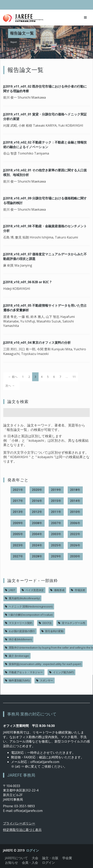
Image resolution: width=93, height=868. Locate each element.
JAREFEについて (16, 858)
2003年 (56, 534)
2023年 (18, 545)
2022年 (75, 534)
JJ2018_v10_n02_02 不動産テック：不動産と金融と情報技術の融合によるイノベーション (45, 145)
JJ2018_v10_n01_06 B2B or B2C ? (27, 282)
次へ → (10, 385)
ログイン (33, 850)
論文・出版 (50, 858)
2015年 (56, 501)
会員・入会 (30, 863)
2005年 (18, 534)
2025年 (56, 545)
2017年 (18, 501)
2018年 (75, 490)
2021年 (18, 490)
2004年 (37, 534)
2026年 (75, 545)
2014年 (75, 501)
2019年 (56, 490)
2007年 (56, 523)
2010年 (75, 512)
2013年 (18, 512)
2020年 (37, 490)
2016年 (37, 501)
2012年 (37, 512)
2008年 (37, 523)
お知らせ (11, 863)
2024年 (37, 545)
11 (74, 377)
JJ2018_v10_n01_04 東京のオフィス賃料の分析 (37, 343)
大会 (35, 858)
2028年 (37, 556)
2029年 (56, 556)
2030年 (75, 556)
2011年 (56, 512)
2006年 (75, 523)
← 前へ (13, 377)
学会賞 (67, 858)
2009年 (18, 523)
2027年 (18, 556)
